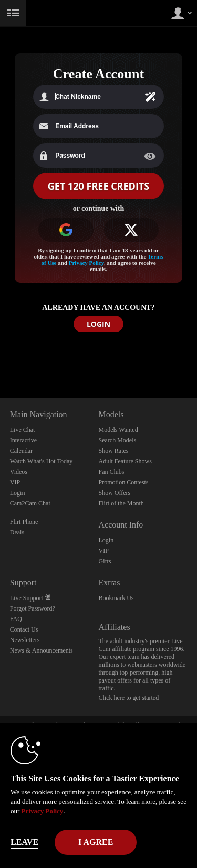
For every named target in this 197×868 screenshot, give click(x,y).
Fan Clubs (112, 472)
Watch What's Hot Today (42, 461)
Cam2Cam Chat (30, 503)
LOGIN (98, 324)
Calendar (21, 451)
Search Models (118, 440)
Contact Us (24, 629)
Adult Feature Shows (125, 461)
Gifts (105, 561)
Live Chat (23, 430)
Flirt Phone (24, 522)
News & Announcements (42, 650)
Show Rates (114, 451)
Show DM (0, 359)
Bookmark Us (116, 598)
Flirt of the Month (121, 503)
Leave (24, 842)
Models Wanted (118, 430)
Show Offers (115, 493)
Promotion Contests (124, 482)
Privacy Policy (86, 263)
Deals (17, 532)
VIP (15, 482)
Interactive (23, 440)
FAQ (16, 619)
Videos (19, 472)
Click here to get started (129, 698)
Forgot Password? (33, 608)
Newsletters (25, 640)
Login (18, 493)
